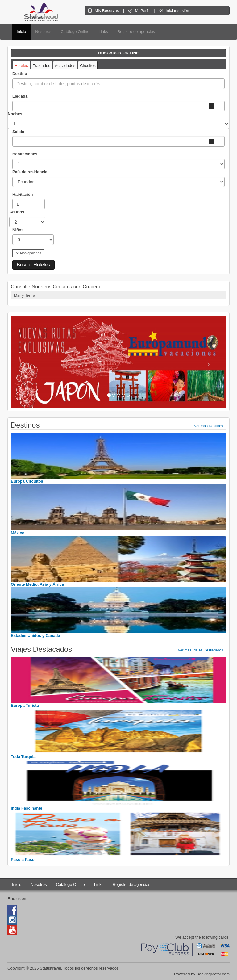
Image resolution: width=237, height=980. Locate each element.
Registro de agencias (136, 32)
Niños (18, 230)
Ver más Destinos (209, 426)
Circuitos (88, 66)
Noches (15, 114)
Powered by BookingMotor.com (202, 974)
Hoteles (21, 66)
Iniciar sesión (174, 11)
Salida (18, 132)
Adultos (17, 212)
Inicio (21, 32)
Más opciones (28, 253)
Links (103, 32)
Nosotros (43, 32)
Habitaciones (25, 154)
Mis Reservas (104, 11)
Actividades (65, 66)
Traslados (42, 66)
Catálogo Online (75, 32)
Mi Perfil (139, 11)
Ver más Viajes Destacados (200, 650)
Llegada (20, 96)
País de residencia (30, 172)
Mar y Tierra (25, 295)
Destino (20, 74)
